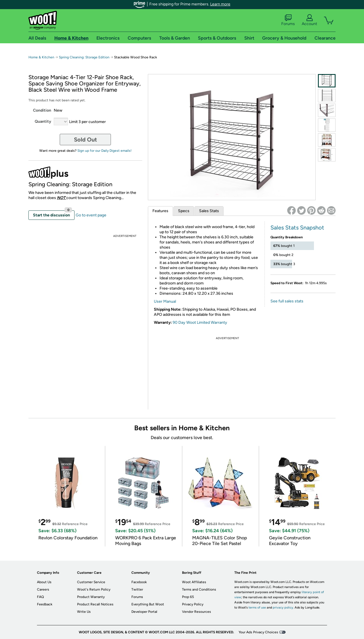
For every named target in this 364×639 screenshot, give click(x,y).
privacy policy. (283, 608)
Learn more (220, 4)
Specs (184, 211)
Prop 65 (188, 597)
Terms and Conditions (199, 589)
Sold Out (85, 140)
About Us (44, 582)
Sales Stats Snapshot (297, 228)
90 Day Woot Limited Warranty (200, 322)
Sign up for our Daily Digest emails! (105, 151)
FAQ (40, 597)
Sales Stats (209, 211)
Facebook (139, 582)
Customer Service (91, 582)
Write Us (84, 612)
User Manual (165, 301)
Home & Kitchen (41, 57)
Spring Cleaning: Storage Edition (84, 57)
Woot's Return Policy (94, 589)
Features (160, 211)
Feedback (45, 604)
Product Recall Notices (95, 604)
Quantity (43, 121)
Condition (42, 110)
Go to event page (91, 215)
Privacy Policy (193, 604)
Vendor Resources (197, 612)
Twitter (137, 589)
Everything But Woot (148, 604)
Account (309, 20)
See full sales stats (287, 301)
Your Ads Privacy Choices (258, 632)
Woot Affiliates (194, 582)
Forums (288, 20)
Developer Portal (144, 612)
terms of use (257, 608)
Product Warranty (91, 597)
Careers (43, 589)
